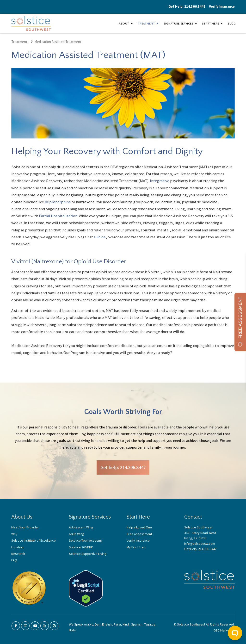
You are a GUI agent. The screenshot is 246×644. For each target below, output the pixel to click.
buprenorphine (58, 202)
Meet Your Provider (25, 527)
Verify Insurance (222, 6)
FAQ (14, 560)
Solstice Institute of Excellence (34, 540)
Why (14, 534)
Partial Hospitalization (58, 216)
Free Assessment (139, 534)
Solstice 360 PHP (81, 547)
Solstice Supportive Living (88, 554)
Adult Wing (77, 534)
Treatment (146, 23)
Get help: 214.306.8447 (123, 467)
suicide (100, 237)
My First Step (136, 547)
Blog (232, 23)
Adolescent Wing (81, 527)
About (124, 23)
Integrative (160, 181)
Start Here (211, 23)
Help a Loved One (139, 527)
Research (18, 554)
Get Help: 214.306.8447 (187, 6)
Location (17, 547)
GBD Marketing (224, 630)
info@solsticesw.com (200, 544)
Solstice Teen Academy (86, 540)
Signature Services (178, 23)
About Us (22, 517)
